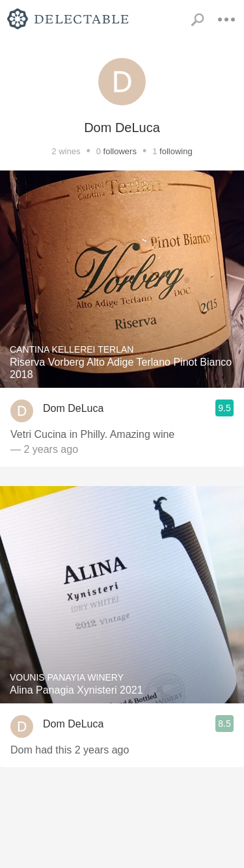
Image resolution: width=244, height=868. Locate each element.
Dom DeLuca (73, 408)
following (176, 151)
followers (120, 151)
